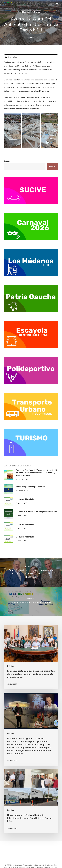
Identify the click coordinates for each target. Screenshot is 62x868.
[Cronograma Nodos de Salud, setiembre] (31, 601)
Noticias (26, 12)
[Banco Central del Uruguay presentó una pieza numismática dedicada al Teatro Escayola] (31, 572)
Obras (37, 12)
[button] (57, 3)
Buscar (7, 161)
